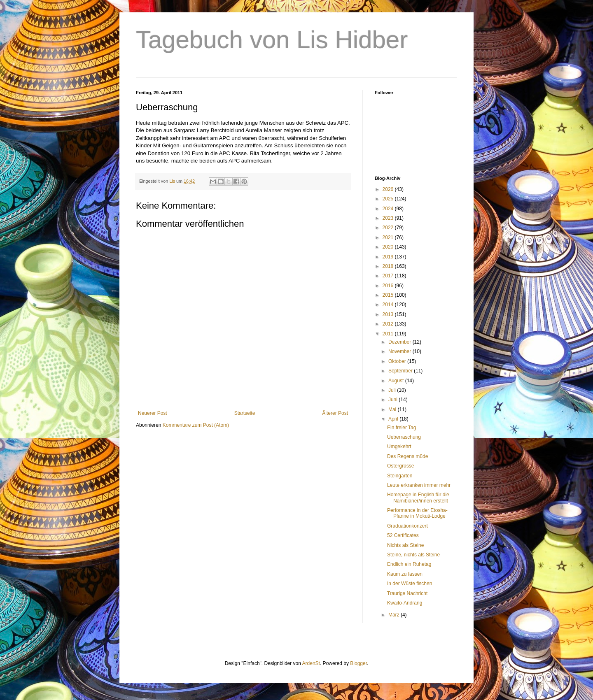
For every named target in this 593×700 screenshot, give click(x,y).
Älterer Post (335, 413)
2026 (389, 189)
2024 (389, 209)
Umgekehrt (399, 447)
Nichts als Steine (405, 545)
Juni (393, 400)
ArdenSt (311, 663)
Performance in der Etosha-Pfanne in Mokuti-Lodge (417, 513)
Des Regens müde (407, 456)
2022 (389, 228)
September (401, 371)
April (394, 419)
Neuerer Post (153, 413)
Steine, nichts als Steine (413, 555)
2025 (389, 199)
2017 (389, 276)
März (395, 615)
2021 (389, 237)
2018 (389, 266)
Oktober (398, 361)
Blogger (358, 663)
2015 (389, 295)
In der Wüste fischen (410, 584)
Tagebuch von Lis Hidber (272, 40)
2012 (389, 324)
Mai (393, 409)
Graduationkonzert (407, 526)
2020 (389, 247)
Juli (393, 390)
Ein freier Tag (402, 428)
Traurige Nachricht (407, 593)
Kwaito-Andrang (405, 603)
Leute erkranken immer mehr (419, 485)
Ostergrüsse (400, 466)
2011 (389, 334)
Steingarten (400, 476)
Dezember (400, 342)
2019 (389, 257)
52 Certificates (403, 535)
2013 (389, 314)
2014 (389, 305)
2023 (389, 218)
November (400, 351)
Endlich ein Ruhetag (409, 564)
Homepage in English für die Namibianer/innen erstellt (418, 498)
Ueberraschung (404, 437)
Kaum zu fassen (405, 574)
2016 (389, 286)
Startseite (245, 413)
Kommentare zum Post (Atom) (196, 425)
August (397, 381)
